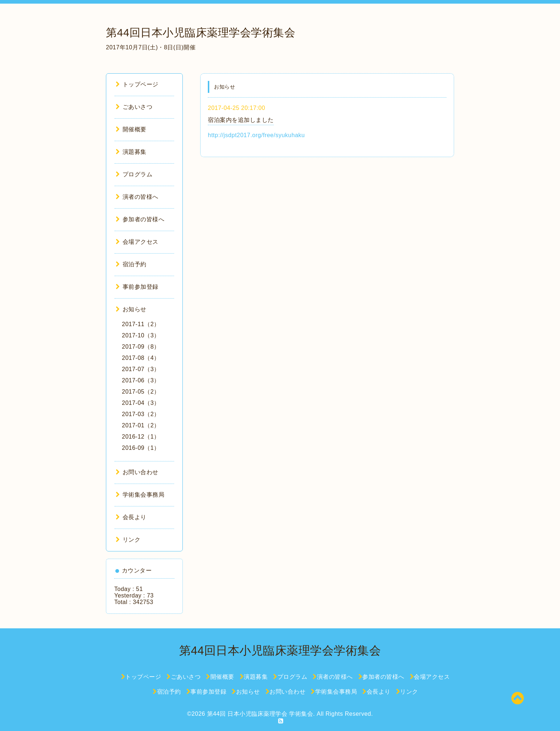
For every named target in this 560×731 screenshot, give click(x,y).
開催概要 (131, 129)
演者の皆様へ (137, 197)
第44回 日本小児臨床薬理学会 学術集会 (260, 714)
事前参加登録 (137, 287)
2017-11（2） (141, 324)
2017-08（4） (141, 358)
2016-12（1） (141, 437)
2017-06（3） (141, 380)
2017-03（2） (141, 414)
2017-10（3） (141, 335)
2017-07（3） (141, 369)
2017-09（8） (141, 347)
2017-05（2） (141, 392)
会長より (131, 517)
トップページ (137, 84)
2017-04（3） (141, 403)
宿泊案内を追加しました (241, 120)
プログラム (134, 174)
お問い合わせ (137, 472)
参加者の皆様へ (140, 219)
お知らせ (131, 309)
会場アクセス (137, 242)
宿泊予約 (131, 264)
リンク (128, 540)
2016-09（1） (141, 448)
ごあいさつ (134, 107)
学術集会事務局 (140, 495)
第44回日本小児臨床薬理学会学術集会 (201, 32)
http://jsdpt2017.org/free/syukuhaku (256, 135)
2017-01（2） (141, 425)
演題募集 (131, 152)
